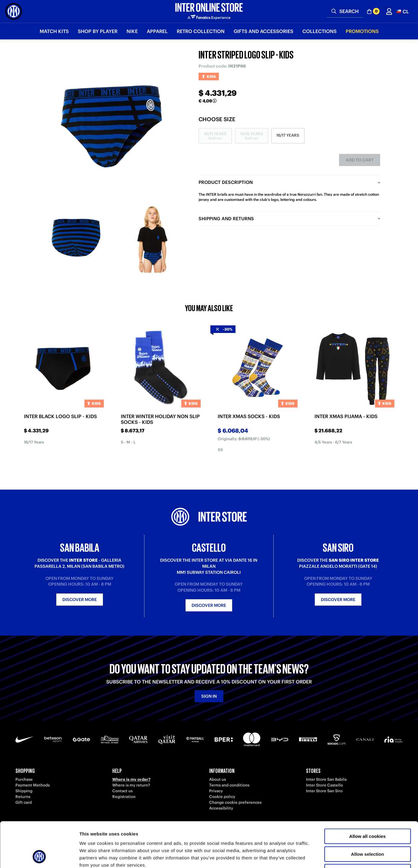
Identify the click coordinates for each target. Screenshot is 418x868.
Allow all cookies (368, 794)
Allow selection (367, 812)
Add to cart (360, 160)
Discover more (80, 600)
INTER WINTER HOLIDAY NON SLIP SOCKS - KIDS (160, 419)
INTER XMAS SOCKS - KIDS (249, 416)
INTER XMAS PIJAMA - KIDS (346, 416)
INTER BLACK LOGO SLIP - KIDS (60, 416)
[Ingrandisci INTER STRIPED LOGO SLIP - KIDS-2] (152, 238)
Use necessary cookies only (367, 829)
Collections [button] (319, 31)
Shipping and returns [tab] (226, 219)
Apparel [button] (157, 31)
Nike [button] (132, 31)
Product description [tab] (226, 182)
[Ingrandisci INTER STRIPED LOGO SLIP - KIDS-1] (76, 238)
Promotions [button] (362, 31)
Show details (318, 856)
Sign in (209, 696)
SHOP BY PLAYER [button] (98, 31)
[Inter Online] (14, 11)
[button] (403, 11)
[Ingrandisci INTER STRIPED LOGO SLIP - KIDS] (114, 124)
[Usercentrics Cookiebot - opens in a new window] (39, 856)
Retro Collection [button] (201, 31)
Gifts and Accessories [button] (263, 31)
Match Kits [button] (54, 31)
